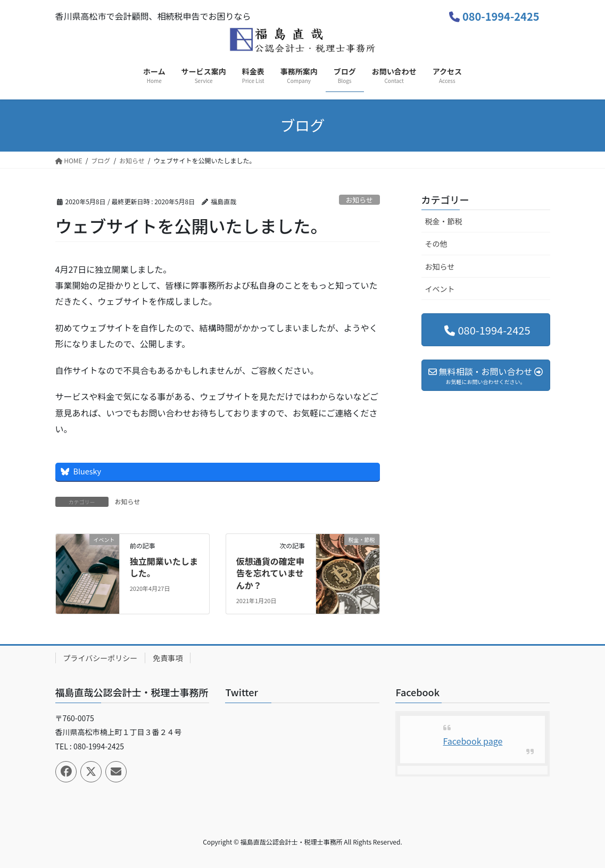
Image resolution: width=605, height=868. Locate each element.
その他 (436, 244)
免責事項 (168, 658)
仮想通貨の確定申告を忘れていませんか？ (270, 573)
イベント (440, 289)
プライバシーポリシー (101, 658)
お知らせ (359, 200)
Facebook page (473, 741)
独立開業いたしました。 (164, 567)
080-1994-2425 (501, 16)
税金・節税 (444, 221)
